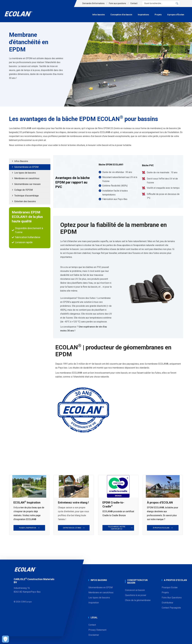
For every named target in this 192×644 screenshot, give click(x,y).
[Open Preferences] (5, 639)
